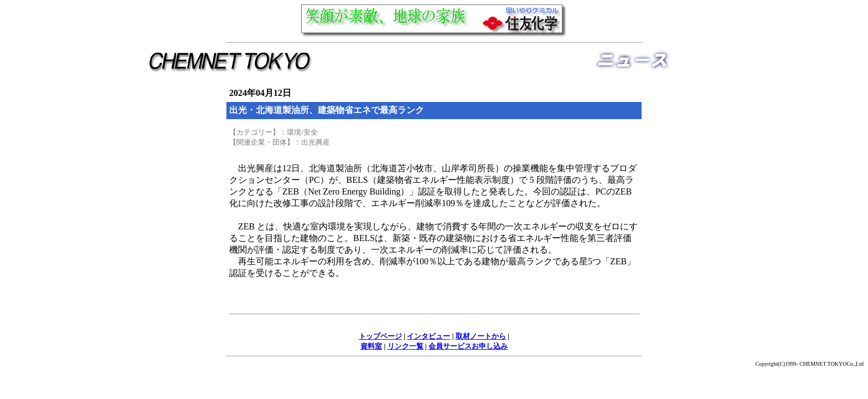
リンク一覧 (405, 346)
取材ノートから (481, 336)
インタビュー (428, 336)
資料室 (371, 346)
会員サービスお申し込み (468, 346)
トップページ (380, 336)
